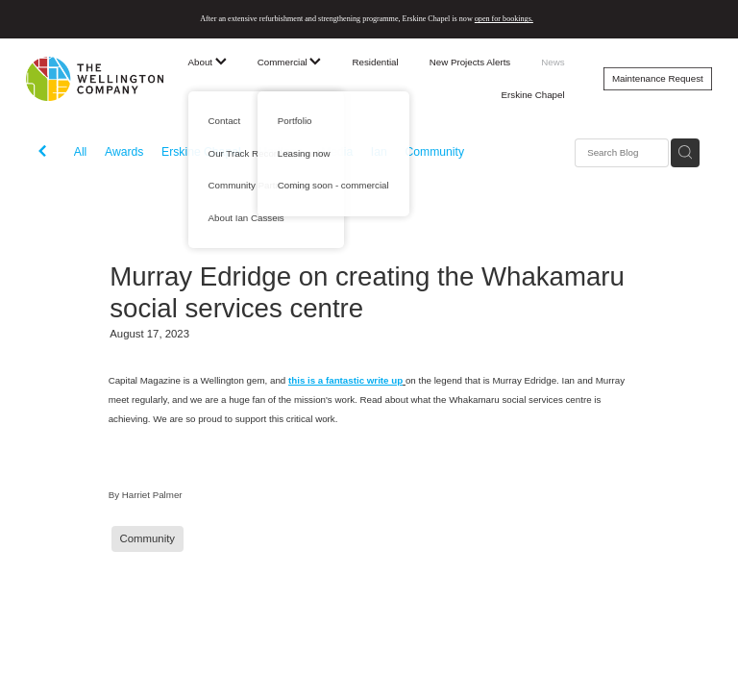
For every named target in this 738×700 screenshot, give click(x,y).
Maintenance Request (658, 78)
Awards (124, 152)
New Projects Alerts (470, 62)
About (208, 62)
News (553, 62)
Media (337, 152)
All (81, 152)
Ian (379, 152)
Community (434, 152)
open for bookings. (504, 19)
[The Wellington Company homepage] (95, 79)
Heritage (281, 152)
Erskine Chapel (533, 95)
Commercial (290, 62)
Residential (375, 62)
